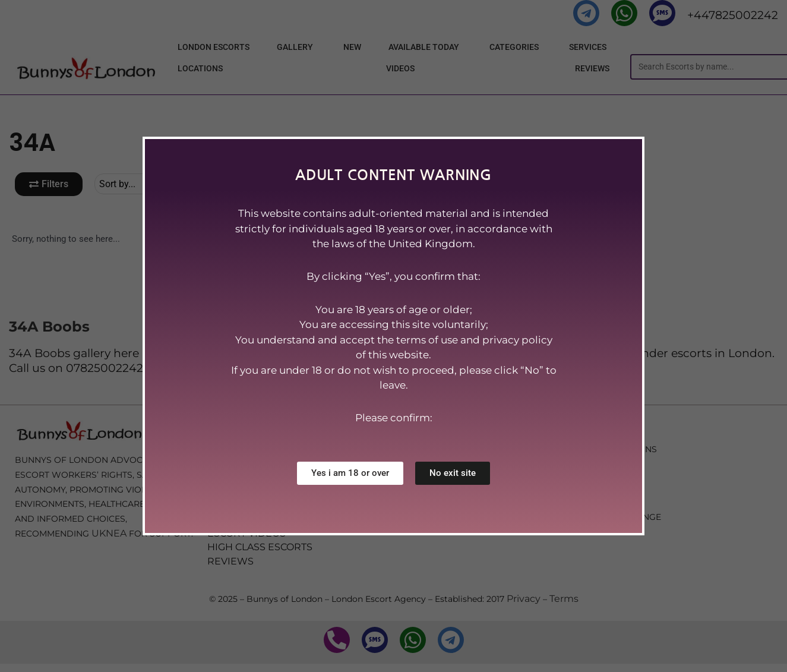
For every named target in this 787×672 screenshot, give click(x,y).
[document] (394, 336)
